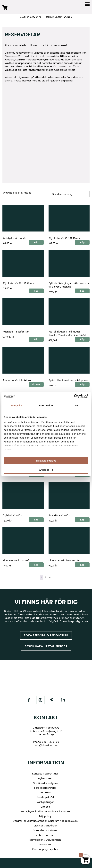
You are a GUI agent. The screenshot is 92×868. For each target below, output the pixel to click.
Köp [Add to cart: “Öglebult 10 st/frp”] (36, 520)
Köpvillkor (45, 792)
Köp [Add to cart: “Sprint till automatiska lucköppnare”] (82, 384)
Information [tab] (46, 405)
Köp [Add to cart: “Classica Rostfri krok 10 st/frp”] (82, 565)
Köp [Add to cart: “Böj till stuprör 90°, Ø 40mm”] (36, 291)
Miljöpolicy (45, 816)
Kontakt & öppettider (45, 774)
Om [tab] (76, 405)
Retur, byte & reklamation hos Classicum (45, 811)
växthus (38, 53)
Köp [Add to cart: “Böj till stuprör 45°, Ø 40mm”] (82, 242)
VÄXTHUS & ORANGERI (31, 17)
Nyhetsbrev (45, 778)
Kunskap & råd (45, 797)
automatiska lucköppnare (65, 53)
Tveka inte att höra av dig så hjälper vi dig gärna (43, 81)
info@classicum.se (46, 745)
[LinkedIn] (63, 700)
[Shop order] (69, 194)
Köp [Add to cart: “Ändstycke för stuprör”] (36, 242)
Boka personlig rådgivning (46, 635)
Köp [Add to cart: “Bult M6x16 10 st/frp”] (82, 520)
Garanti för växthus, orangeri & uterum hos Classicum (45, 821)
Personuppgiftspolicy (45, 849)
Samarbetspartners (45, 830)
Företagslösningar (45, 788)
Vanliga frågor (45, 802)
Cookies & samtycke (45, 783)
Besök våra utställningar (46, 646)
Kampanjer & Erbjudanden (45, 840)
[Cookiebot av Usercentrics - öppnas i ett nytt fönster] (74, 396)
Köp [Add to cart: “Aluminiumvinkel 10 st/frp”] (36, 565)
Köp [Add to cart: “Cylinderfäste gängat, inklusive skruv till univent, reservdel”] (82, 291)
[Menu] (87, 4)
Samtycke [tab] (16, 405)
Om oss (45, 807)
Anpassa (46, 470)
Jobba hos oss (45, 835)
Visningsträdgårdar (45, 826)
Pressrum (45, 844)
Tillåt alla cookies (46, 460)
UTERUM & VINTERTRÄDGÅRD (58, 17)
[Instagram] (40, 700)
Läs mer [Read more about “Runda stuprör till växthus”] (36, 384)
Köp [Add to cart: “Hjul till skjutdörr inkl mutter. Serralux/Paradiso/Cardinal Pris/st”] (82, 339)
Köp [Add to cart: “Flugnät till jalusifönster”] (36, 339)
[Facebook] (29, 700)
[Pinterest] (52, 700)
